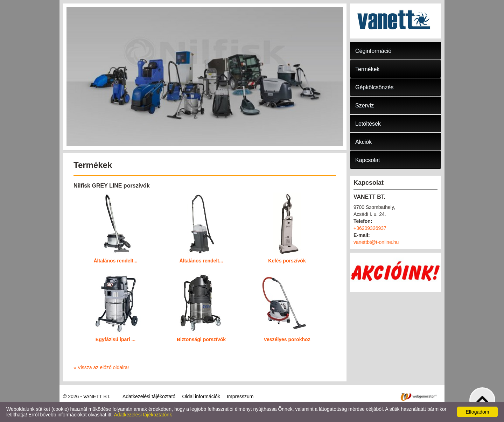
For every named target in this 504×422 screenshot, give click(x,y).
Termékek (367, 69)
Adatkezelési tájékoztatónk (143, 415)
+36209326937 (370, 228)
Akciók (363, 142)
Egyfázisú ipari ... (115, 339)
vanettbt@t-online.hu (376, 242)
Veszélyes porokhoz (287, 339)
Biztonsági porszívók (201, 339)
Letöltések (368, 124)
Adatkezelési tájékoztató (149, 396)
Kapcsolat (367, 160)
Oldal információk (201, 396)
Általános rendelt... (115, 261)
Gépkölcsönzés (374, 87)
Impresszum (240, 396)
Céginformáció (373, 51)
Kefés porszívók (287, 261)
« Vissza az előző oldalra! (101, 367)
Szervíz (365, 105)
